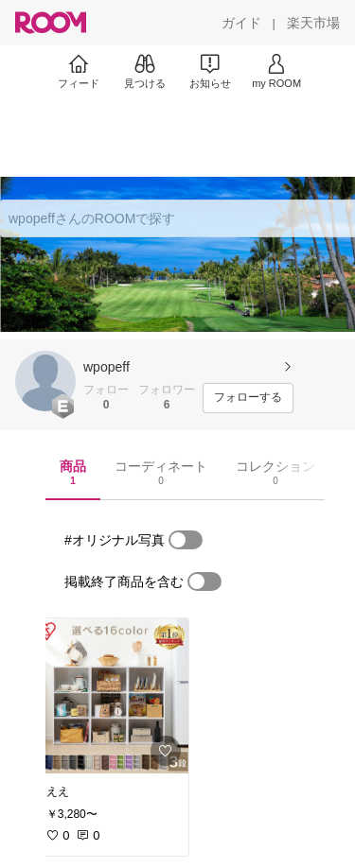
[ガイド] (241, 23)
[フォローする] (248, 398)
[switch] (186, 540)
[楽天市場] (313, 23)
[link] (112, 696)
